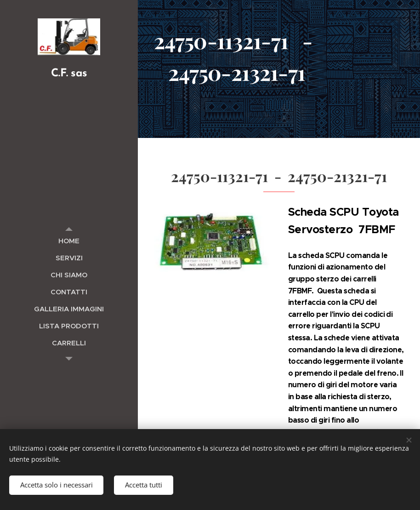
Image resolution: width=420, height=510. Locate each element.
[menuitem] (69, 241)
